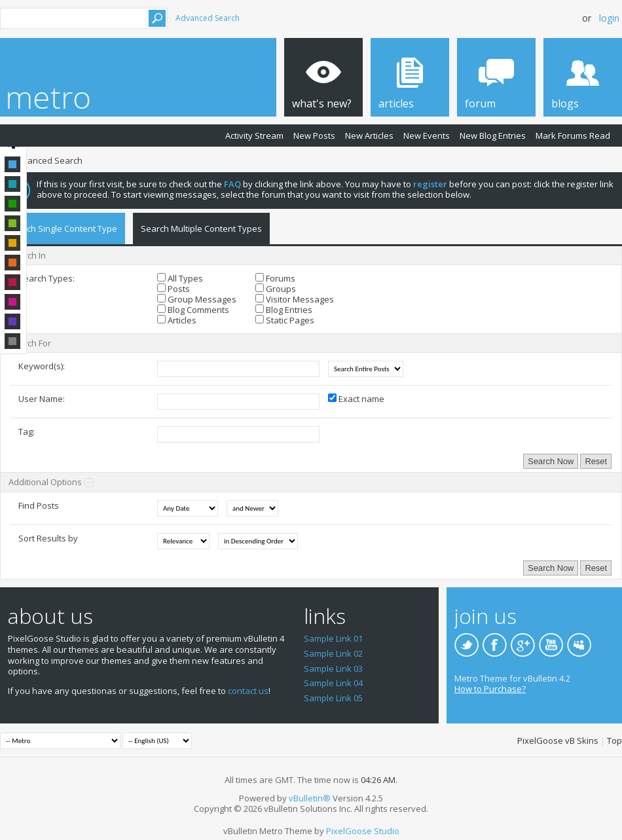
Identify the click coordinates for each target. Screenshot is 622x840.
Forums (275, 278)
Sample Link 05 (333, 698)
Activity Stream (254, 136)
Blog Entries (284, 310)
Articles (177, 320)
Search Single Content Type (63, 228)
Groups (276, 289)
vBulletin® (310, 798)
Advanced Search (208, 18)
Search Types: (46, 278)
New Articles (369, 136)
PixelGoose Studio (363, 831)
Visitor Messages (295, 299)
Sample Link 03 (333, 668)
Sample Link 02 (333, 653)
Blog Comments (193, 310)
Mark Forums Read (573, 136)
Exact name (356, 399)
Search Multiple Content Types (201, 228)
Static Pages (285, 320)
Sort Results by (48, 538)
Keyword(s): (42, 366)
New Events (427, 136)
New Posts (314, 136)
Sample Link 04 (333, 683)
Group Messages (197, 299)
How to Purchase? (490, 689)
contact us (248, 691)
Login (609, 18)
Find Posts (39, 505)
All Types (180, 278)
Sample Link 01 (333, 638)
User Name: (42, 399)
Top (614, 740)
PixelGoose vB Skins (558, 740)
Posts (174, 289)
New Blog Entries (493, 136)
